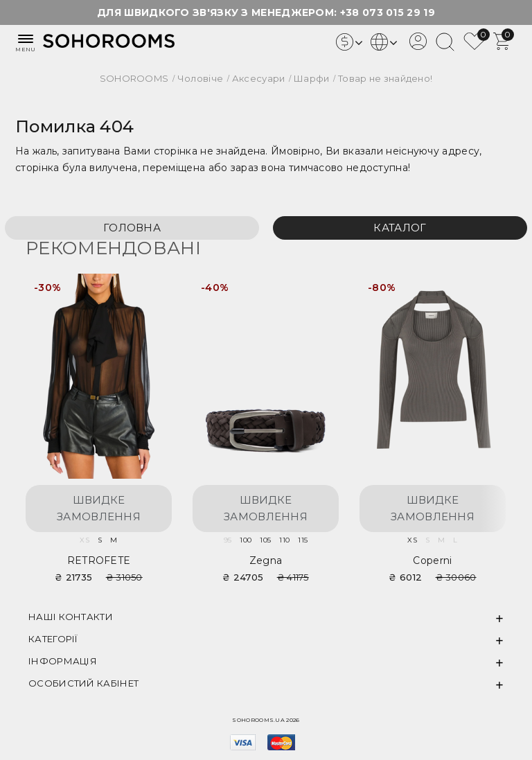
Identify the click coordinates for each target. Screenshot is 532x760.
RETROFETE (99, 560)
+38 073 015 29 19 (388, 12)
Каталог (400, 228)
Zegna (266, 560)
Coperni (432, 560)
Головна (132, 228)
